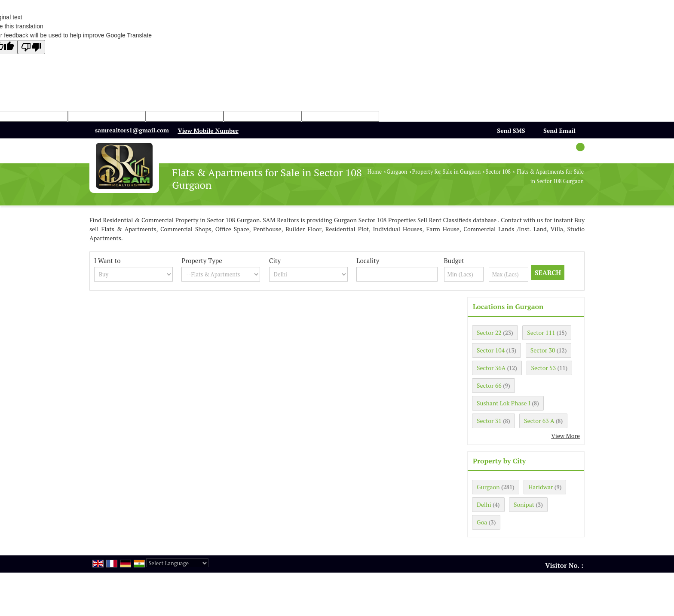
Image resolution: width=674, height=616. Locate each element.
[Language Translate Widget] (177, 563)
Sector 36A (491, 368)
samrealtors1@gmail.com (132, 130)
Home (375, 172)
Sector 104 (491, 350)
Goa (482, 522)
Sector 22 (489, 333)
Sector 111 (541, 333)
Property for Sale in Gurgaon (446, 172)
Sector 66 (489, 385)
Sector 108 (498, 172)
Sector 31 (489, 421)
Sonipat (524, 504)
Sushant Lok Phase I (504, 403)
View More (565, 436)
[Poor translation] (31, 47)
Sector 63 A (539, 421)
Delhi (484, 504)
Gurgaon (397, 172)
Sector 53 (544, 368)
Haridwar (541, 487)
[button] (208, 130)
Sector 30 (543, 350)
